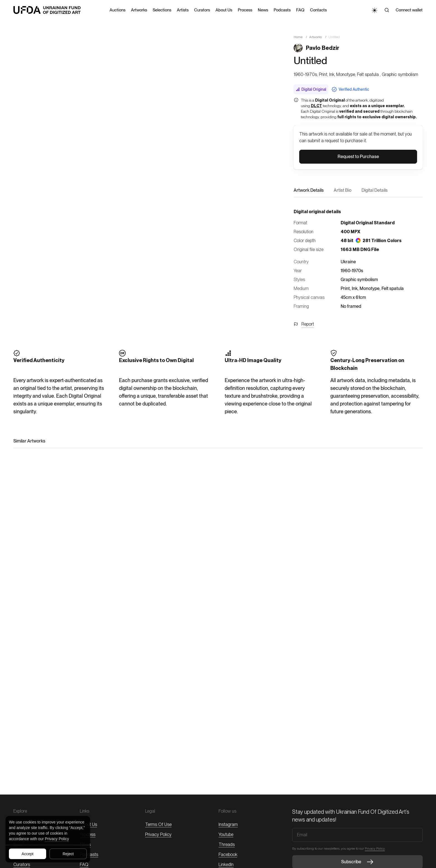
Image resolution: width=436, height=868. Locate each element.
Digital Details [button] (375, 190)
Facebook (228, 855)
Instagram (228, 824)
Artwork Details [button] (309, 190)
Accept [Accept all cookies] (28, 854)
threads (227, 844)
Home (298, 37)
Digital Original (311, 89)
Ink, (355, 288)
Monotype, (370, 288)
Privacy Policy (57, 839)
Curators (22, 865)
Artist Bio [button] (343, 190)
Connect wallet (409, 10)
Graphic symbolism (359, 280)
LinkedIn (226, 865)
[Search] (387, 10)
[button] (358, 157)
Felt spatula (393, 288)
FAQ (84, 865)
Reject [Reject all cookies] (68, 854)
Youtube (226, 834)
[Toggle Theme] (374, 10)
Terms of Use (158, 824)
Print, (346, 288)
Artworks (315, 37)
